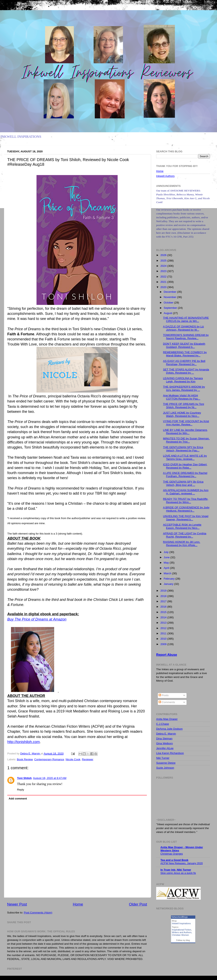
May (167, 563)
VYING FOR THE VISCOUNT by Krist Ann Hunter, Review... (186, 423)
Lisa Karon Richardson (170, 753)
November (170, 297)
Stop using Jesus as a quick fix (178, 873)
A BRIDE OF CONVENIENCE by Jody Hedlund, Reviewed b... (186, 509)
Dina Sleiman (164, 738)
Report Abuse (167, 655)
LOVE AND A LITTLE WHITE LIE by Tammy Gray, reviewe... (185, 457)
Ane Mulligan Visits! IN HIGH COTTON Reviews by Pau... (182, 397)
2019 (164, 591)
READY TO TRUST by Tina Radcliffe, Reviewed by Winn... (186, 501)
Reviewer (88, 759)
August (168, 313)
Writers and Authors (182, 932)
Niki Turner (163, 758)
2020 (164, 287)
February (170, 579)
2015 (164, 612)
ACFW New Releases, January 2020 (182, 863)
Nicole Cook (73, 759)
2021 (164, 282)
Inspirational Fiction (182, 930)
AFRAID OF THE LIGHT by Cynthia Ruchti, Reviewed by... (185, 535)
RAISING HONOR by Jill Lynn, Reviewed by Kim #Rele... (182, 544)
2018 (164, 596)
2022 (164, 277)
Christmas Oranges (172, 854)
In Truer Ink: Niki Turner (176, 870)
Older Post (138, 904)
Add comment (18, 799)
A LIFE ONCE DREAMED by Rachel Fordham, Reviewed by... (185, 475)
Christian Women (180, 935)
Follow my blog (183, 940)
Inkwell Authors (165, 176)
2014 (164, 617)
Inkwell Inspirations (181, 923)
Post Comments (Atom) (38, 913)
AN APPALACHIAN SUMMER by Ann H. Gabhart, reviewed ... (186, 492)
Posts (164, 695)
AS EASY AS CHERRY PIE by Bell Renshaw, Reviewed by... (184, 363)
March (168, 573)
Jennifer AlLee (165, 748)
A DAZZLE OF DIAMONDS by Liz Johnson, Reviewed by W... (184, 328)
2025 (164, 261)
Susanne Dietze (166, 763)
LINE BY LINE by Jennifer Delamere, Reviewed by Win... (185, 432)
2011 (164, 633)
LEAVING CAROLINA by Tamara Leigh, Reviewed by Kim (183, 380)
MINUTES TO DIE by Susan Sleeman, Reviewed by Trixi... (186, 440)
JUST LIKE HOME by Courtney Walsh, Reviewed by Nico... (182, 414)
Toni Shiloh (24, 778)
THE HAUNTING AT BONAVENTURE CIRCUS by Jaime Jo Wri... (186, 319)
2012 (164, 628)
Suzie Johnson (165, 768)
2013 (164, 623)
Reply (21, 790)
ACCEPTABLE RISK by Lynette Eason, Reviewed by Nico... (182, 526)
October (169, 303)
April (167, 568)
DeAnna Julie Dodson (169, 729)
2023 (164, 271)
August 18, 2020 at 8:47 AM (50, 778)
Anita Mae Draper (167, 719)
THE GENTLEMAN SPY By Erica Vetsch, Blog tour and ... (183, 483)
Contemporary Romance (49, 759)
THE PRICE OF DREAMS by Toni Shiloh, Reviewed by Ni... (184, 406)
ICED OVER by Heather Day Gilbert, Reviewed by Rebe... (185, 466)
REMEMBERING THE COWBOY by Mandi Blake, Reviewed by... (185, 354)
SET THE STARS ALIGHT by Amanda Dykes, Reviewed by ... (186, 371)
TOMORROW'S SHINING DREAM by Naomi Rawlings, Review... (186, 337)
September (171, 308)
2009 (164, 644)
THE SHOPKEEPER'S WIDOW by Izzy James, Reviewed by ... (184, 388)
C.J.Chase (163, 724)
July (167, 552)
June (167, 557)
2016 (164, 607)
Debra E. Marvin (166, 734)
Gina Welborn (164, 743)
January (169, 584)
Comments (167, 702)
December (170, 292)
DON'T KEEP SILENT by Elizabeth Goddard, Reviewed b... (184, 345)
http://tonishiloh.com (24, 742)
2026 (164, 255)
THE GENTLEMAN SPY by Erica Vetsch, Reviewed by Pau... (183, 449)
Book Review (25, 759)
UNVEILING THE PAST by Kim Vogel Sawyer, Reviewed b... (186, 518)
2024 (164, 266)
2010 (164, 639)
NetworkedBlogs (180, 917)
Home (78, 904)
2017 (164, 601)
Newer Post (17, 904)
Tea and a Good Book (174, 860)
